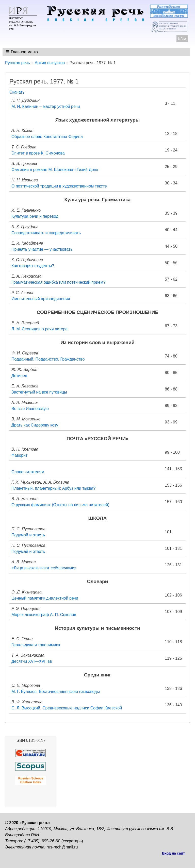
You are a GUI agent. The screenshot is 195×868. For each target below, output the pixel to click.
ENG (182, 38)
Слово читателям (28, 472)
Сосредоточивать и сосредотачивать (46, 233)
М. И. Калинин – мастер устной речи (46, 106)
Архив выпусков (50, 63)
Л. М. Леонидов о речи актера (39, 329)
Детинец (19, 376)
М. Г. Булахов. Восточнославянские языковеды (56, 692)
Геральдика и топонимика (36, 645)
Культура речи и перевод (35, 216)
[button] (22, 52)
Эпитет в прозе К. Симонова (38, 153)
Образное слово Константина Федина (47, 137)
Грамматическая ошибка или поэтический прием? (59, 282)
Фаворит (19, 455)
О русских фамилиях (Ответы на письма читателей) (60, 505)
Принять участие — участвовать (42, 249)
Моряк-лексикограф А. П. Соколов (44, 615)
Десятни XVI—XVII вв (32, 661)
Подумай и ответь (28, 535)
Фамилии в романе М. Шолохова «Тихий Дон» (55, 170)
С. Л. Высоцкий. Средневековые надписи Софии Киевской (67, 708)
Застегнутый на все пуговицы (39, 392)
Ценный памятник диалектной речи (45, 598)
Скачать (17, 92)
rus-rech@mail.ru (62, 847)
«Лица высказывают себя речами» (44, 568)
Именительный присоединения (41, 299)
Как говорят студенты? (33, 266)
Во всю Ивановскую (30, 409)
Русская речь (18, 63)
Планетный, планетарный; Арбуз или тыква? (53, 488)
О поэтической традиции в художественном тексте (59, 186)
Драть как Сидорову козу (35, 425)
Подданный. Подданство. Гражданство (48, 359)
